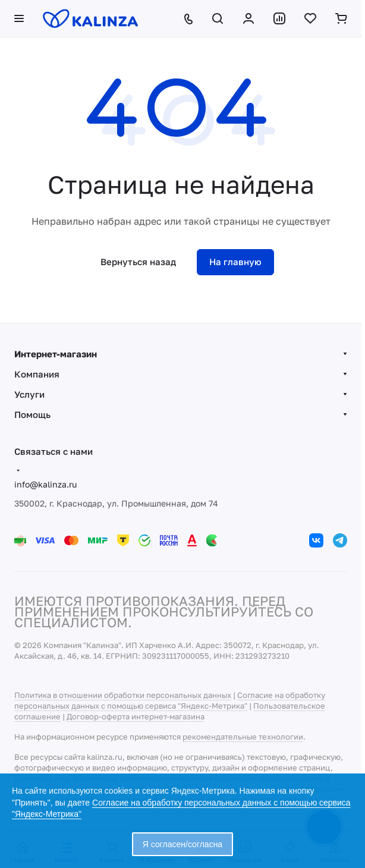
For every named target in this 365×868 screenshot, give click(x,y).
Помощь (32, 414)
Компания (37, 374)
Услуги (29, 394)
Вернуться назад (138, 262)
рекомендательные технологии (243, 737)
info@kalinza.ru (45, 484)
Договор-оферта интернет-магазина (136, 716)
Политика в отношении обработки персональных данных (123, 695)
